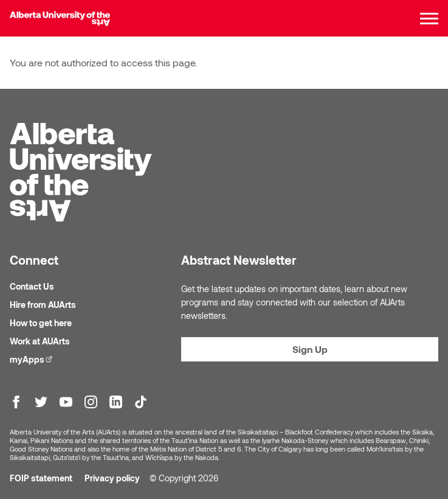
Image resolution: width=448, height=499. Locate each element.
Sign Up (310, 349)
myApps (33, 359)
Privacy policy (112, 478)
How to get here (41, 323)
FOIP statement (41, 478)
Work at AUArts (40, 341)
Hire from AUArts (43, 305)
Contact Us (32, 286)
